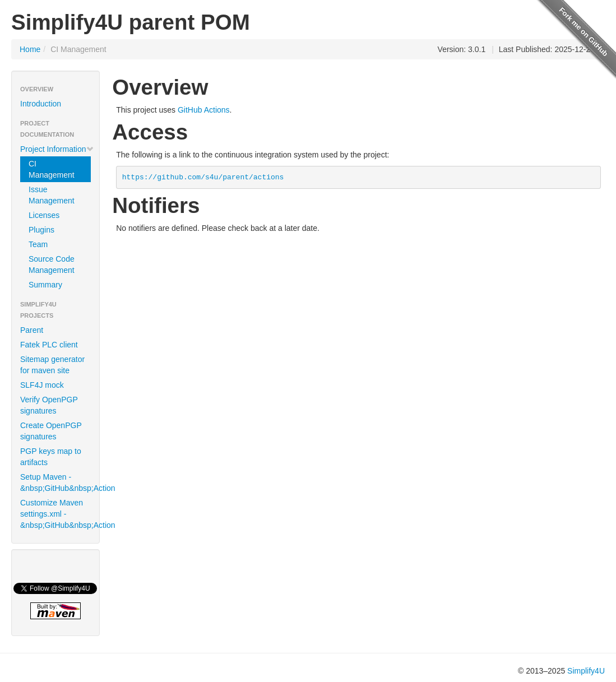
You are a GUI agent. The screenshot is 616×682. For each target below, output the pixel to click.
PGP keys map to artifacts (51, 457)
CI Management (52, 169)
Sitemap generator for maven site (52, 365)
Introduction (41, 104)
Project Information (57, 149)
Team (38, 244)
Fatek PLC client (49, 345)
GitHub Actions (204, 110)
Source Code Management (52, 265)
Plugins (41, 230)
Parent (32, 330)
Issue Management (52, 195)
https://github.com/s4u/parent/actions (203, 177)
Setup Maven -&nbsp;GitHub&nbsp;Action (60, 482)
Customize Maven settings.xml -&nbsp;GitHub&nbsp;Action (60, 514)
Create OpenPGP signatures (51, 431)
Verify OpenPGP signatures (49, 405)
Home (30, 49)
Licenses (44, 215)
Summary (45, 285)
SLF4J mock (42, 385)
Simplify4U (586, 671)
